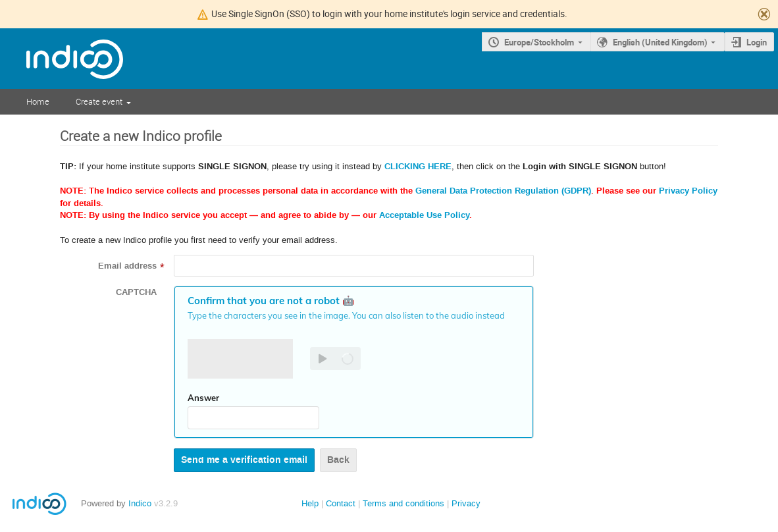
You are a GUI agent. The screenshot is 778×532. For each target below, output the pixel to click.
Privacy (466, 503)
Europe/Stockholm (539, 42)
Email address (127, 266)
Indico (140, 503)
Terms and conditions (403, 503)
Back (338, 460)
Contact (341, 503)
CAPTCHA (136, 292)
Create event (99, 101)
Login (757, 42)
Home (38, 101)
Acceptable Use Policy (424, 215)
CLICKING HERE (418, 167)
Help (310, 503)
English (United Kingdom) (660, 42)
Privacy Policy (688, 191)
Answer (203, 398)
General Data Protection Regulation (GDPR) (503, 191)
